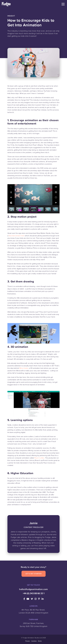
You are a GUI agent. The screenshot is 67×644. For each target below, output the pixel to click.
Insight (11, 16)
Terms (40, 641)
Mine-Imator (24, 368)
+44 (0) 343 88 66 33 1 (34, 593)
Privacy (28, 641)
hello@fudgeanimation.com (33, 589)
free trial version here (17, 236)
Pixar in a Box (39, 458)
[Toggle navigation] (63, 4)
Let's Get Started (34, 574)
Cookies (34, 641)
